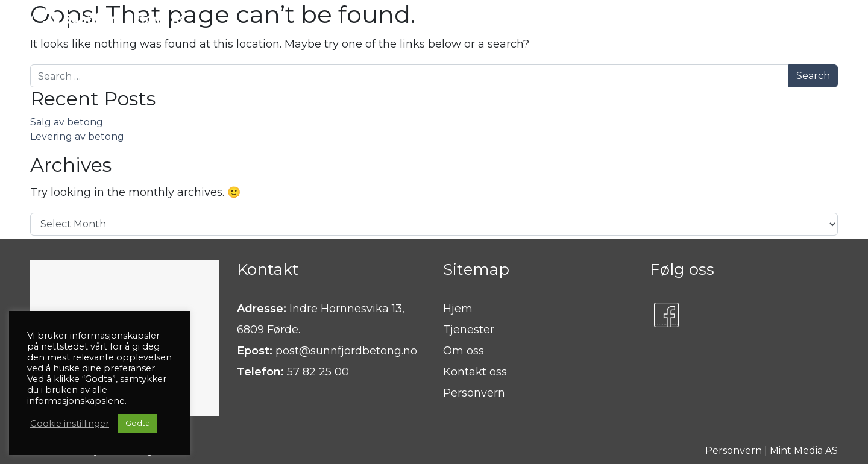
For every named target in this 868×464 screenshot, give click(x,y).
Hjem (458, 309)
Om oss (464, 351)
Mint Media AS (804, 450)
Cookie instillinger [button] (70, 424)
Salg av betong (67, 122)
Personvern (474, 393)
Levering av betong (77, 136)
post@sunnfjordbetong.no (346, 351)
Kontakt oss (475, 372)
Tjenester (469, 330)
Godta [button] (138, 423)
